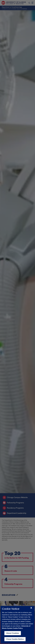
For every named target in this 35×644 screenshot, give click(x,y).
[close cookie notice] (31, 608)
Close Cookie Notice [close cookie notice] (15, 639)
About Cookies (13, 633)
